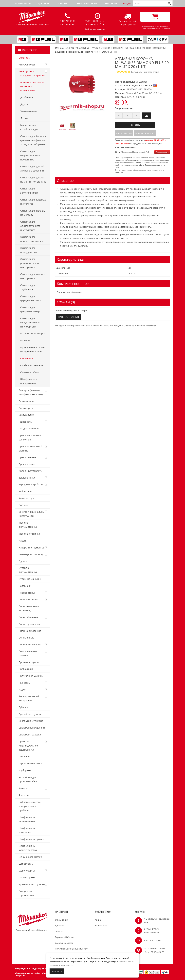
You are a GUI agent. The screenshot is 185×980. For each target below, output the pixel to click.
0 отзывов (136, 72)
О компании (23, 3)
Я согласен (57, 971)
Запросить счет (124, 108)
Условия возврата (64, 943)
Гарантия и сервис (87, 3)
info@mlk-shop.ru (153, 940)
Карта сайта (101, 926)
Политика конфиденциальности (72, 949)
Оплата (63, 3)
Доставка (44, 3)
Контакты (111, 3)
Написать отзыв (151, 72)
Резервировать (162, 152)
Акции (127, 3)
